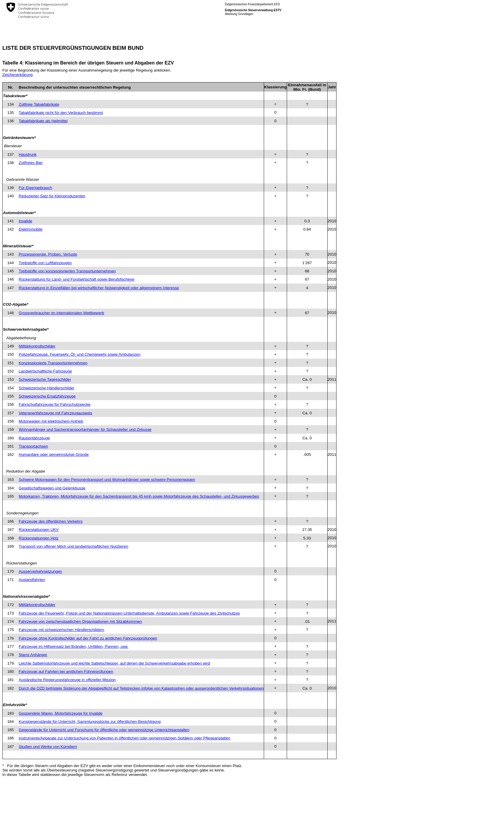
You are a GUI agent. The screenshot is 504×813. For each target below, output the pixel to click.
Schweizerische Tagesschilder (45, 379)
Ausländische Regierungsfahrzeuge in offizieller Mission (67, 680)
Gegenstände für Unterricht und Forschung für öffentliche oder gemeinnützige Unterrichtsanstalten (104, 730)
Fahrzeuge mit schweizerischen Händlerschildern (62, 630)
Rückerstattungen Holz (39, 538)
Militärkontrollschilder (37, 346)
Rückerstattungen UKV (39, 530)
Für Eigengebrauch (35, 188)
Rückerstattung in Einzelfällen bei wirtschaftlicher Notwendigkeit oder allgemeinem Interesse (99, 288)
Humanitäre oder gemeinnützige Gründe (54, 454)
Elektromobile (31, 229)
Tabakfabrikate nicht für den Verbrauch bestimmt (61, 113)
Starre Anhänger (33, 655)
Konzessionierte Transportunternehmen (53, 363)
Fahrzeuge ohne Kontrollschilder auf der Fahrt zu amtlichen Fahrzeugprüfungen (88, 638)
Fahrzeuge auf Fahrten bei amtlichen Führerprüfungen (66, 672)
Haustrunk (28, 154)
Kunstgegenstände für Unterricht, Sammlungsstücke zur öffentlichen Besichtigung (90, 722)
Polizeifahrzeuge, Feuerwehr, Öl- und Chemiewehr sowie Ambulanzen (80, 354)
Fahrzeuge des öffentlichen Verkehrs (51, 521)
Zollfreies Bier (31, 163)
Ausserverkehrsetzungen (40, 571)
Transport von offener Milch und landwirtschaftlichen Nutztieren (74, 546)
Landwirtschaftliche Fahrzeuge (45, 371)
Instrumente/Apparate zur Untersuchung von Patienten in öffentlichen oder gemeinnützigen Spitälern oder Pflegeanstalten (125, 738)
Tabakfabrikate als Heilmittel (43, 121)
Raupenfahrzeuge (34, 438)
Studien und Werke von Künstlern (48, 747)
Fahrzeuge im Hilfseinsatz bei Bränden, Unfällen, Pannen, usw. (74, 646)
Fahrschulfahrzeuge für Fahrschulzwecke (55, 404)
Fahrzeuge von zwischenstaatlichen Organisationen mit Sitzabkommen (81, 621)
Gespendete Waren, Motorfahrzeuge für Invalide (61, 713)
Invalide (26, 221)
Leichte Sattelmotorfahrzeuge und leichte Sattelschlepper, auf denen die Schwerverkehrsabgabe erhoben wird (115, 663)
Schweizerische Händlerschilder (47, 388)
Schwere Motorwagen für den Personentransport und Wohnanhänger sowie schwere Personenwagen (107, 480)
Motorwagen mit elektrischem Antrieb (51, 421)
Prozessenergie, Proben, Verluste (48, 254)
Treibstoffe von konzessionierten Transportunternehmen (67, 271)
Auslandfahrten (32, 580)
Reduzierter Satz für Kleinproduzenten (52, 196)
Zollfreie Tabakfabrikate (39, 104)
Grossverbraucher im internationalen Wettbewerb (62, 313)
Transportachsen (34, 446)
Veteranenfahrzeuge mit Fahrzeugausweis (56, 413)
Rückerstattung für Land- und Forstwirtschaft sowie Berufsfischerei (77, 279)
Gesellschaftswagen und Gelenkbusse (52, 488)
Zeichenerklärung (18, 75)
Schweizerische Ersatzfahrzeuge (47, 396)
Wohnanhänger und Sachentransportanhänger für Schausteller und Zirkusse (85, 429)
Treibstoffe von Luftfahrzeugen (45, 263)
